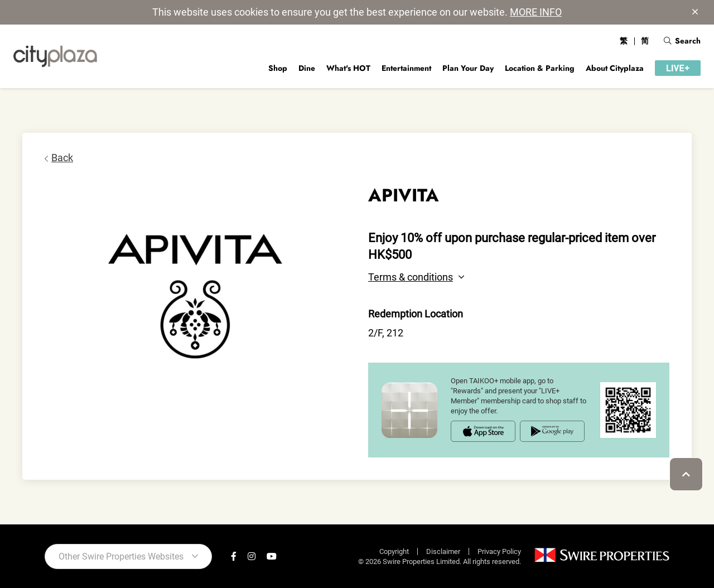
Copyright (394, 551)
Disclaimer (443, 551)
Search (682, 41)
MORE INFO (536, 12)
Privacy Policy (499, 551)
